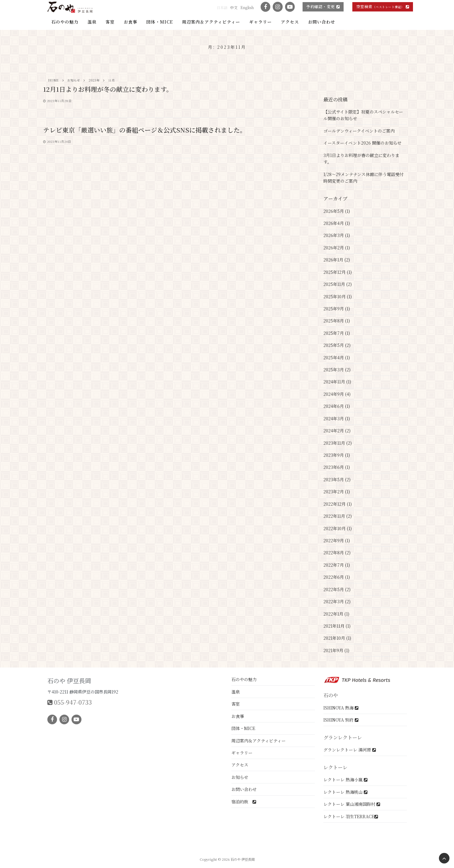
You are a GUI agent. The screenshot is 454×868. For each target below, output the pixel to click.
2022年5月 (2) (337, 589)
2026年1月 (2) (337, 260)
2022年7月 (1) (337, 565)
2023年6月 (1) (337, 467)
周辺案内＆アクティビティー (259, 741)
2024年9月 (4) (337, 394)
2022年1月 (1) (336, 614)
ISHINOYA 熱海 (341, 708)
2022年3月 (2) (337, 601)
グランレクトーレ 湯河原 (350, 750)
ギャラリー (242, 753)
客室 (236, 704)
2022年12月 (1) (338, 504)
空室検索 (383, 6)
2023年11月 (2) (338, 443)
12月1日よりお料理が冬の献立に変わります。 (108, 89)
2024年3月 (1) (337, 418)
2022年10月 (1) (338, 528)
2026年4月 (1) (337, 223)
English (247, 7)
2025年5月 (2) (337, 345)
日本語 (222, 7)
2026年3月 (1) (337, 235)
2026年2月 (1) (337, 248)
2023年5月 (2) (337, 479)
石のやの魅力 (244, 679)
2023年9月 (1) (337, 455)
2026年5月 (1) (337, 211)
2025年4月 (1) (337, 357)
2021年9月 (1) (336, 650)
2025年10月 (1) (338, 296)
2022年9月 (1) (337, 540)
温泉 (236, 692)
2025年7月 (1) (337, 333)
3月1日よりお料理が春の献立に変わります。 (361, 159)
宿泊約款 (244, 802)
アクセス (240, 765)
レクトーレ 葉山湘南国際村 (352, 804)
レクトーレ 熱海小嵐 (345, 780)
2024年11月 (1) (337, 382)
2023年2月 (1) (337, 492)
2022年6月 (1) (337, 577)
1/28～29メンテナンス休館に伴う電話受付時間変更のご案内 (364, 178)
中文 (234, 7)
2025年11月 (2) (338, 284)
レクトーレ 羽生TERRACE (351, 816)
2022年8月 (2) (337, 553)
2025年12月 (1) (338, 272)
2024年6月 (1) (337, 406)
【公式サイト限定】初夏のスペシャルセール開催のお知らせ (363, 115)
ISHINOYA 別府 (341, 720)
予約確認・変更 (323, 6)
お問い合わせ (244, 789)
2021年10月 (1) (337, 638)
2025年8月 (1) (337, 321)
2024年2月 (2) (337, 431)
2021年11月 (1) (337, 626)
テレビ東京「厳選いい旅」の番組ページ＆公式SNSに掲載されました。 (145, 130)
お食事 (238, 716)
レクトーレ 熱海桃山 (345, 792)
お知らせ (240, 777)
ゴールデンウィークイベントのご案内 (359, 131)
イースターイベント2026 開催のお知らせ (362, 143)
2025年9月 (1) (337, 309)
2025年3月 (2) (337, 370)
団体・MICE (243, 728)
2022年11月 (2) (338, 516)
